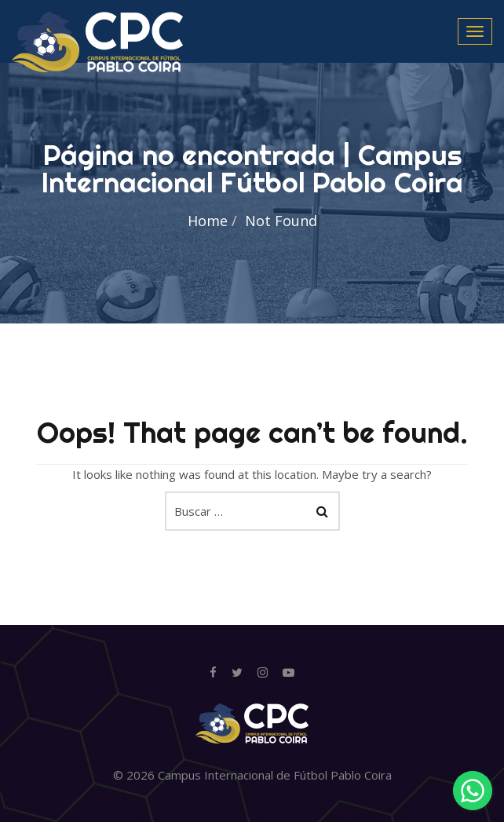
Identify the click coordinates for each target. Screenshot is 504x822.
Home (208, 221)
